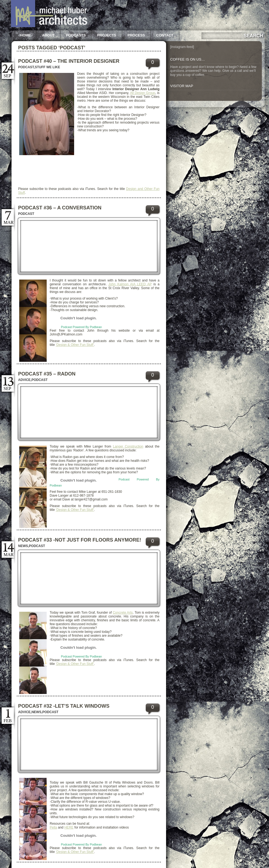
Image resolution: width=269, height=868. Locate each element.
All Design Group (143, 93)
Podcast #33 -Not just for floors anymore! (80, 540)
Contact (165, 35)
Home (25, 35)
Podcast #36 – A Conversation (60, 208)
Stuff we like (47, 67)
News (23, 546)
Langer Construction (128, 446)
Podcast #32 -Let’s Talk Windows (64, 706)
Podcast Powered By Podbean (81, 327)
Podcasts (76, 35)
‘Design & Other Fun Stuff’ (75, 345)
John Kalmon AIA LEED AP (130, 284)
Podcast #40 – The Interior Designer (69, 61)
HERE (69, 827)
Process (136, 35)
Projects (107, 35)
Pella (53, 827)
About (48, 35)
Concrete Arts (123, 613)
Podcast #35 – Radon (47, 374)
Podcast (26, 67)
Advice (24, 380)
